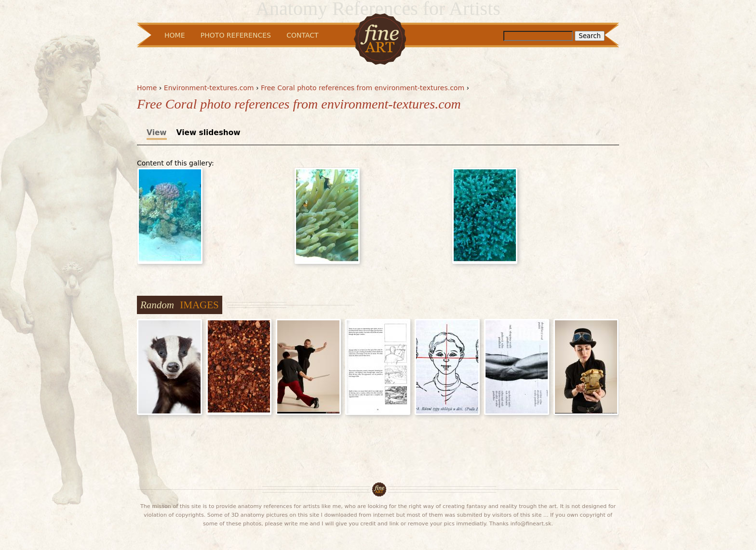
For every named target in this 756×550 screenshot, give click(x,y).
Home (147, 88)
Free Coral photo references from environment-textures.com (363, 88)
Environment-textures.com (209, 88)
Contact (302, 35)
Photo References (236, 35)
